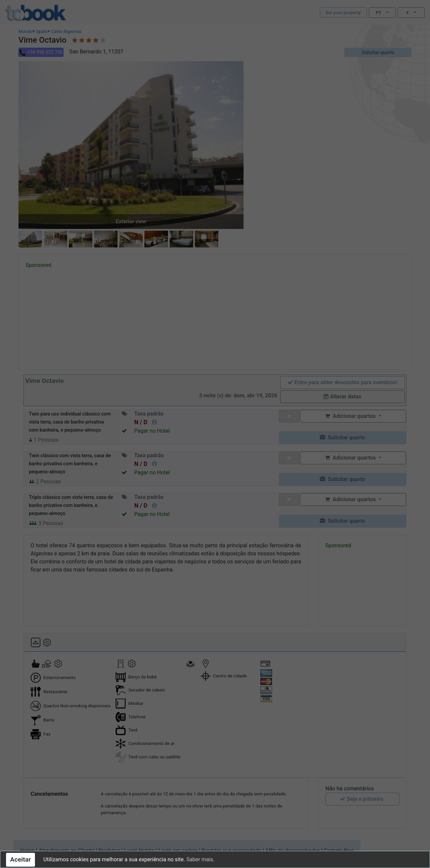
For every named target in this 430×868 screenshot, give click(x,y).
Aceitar (20, 859)
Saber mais (200, 859)
